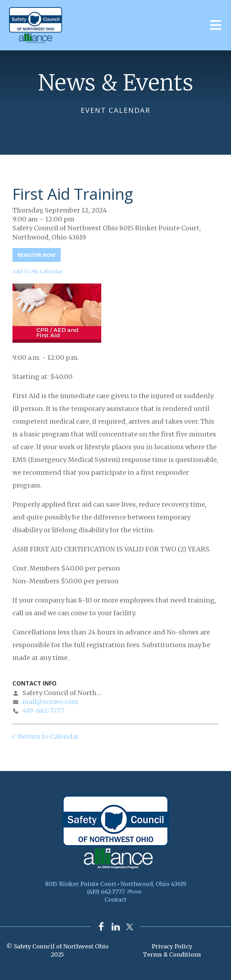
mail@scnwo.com (50, 702)
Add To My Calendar (37, 271)
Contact (116, 899)
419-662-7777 (43, 711)
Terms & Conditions (172, 954)
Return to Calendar (48, 736)
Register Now (37, 255)
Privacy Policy (172, 947)
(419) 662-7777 (106, 892)
